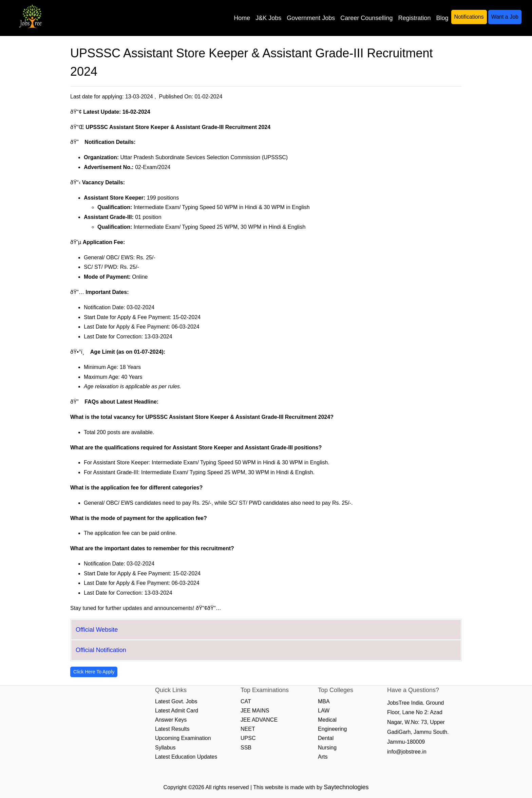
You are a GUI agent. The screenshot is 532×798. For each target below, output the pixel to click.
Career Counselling (366, 18)
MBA (324, 701)
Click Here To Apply (94, 672)
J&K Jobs (268, 18)
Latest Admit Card (177, 711)
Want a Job (505, 17)
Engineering (332, 729)
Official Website (97, 630)
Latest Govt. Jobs (176, 701)
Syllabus (165, 748)
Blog (442, 18)
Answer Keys (171, 720)
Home (242, 18)
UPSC (248, 738)
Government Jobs (311, 18)
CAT (246, 701)
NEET (248, 729)
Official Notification (101, 650)
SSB (246, 748)
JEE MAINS (255, 711)
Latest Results (172, 729)
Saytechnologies (346, 787)
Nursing (327, 748)
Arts (323, 757)
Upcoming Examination (183, 738)
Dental (326, 738)
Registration (414, 18)
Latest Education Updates (186, 757)
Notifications (469, 17)
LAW (324, 711)
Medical (327, 720)
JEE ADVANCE (259, 720)
